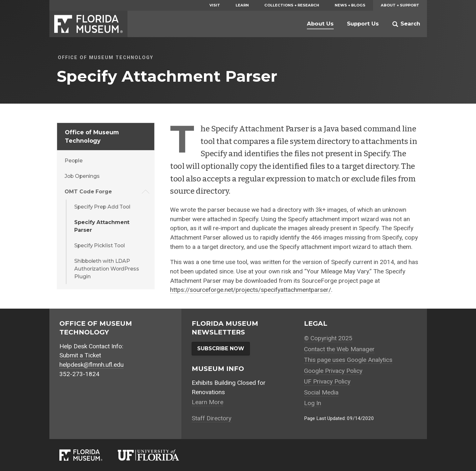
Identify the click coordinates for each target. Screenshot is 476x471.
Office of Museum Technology (92, 136)
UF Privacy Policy (327, 381)
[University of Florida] (156, 455)
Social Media (321, 392)
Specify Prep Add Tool (102, 207)
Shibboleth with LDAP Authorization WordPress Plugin (107, 269)
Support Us (363, 24)
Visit (215, 5)
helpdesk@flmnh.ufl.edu (91, 365)
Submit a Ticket (80, 355)
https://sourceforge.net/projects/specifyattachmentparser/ (251, 290)
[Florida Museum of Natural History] (88, 455)
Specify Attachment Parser (102, 226)
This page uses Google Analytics (348, 360)
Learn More (208, 402)
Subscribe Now (221, 348)
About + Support (400, 5)
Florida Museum (88, 24)
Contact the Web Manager (339, 349)
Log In (313, 403)
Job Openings (82, 176)
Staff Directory (212, 418)
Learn (242, 5)
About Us (320, 24)
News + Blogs (350, 5)
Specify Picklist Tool (100, 246)
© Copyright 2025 (328, 338)
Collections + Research (292, 5)
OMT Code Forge (88, 192)
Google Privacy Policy (333, 371)
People (73, 161)
